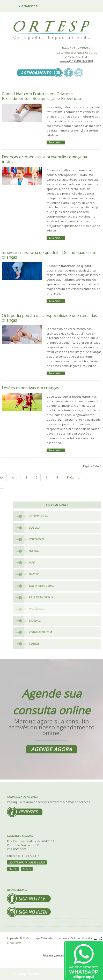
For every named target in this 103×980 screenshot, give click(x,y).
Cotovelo (36, 539)
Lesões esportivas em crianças (31, 388)
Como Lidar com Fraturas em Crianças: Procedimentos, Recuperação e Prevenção (41, 96)
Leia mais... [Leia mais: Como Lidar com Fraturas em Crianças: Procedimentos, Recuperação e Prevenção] (56, 142)
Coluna (34, 528)
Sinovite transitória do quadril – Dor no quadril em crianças (49, 255)
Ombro (34, 574)
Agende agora (51, 749)
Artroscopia (38, 516)
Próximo (73, 477)
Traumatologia (40, 632)
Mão (32, 562)
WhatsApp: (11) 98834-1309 (27, 862)
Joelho (34, 551)
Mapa (27, 869)
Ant (14, 477)
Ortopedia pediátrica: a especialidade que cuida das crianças (49, 318)
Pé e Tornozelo (41, 597)
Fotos (13, 869)
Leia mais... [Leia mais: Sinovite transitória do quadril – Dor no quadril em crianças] (56, 301)
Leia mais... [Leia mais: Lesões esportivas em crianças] (56, 450)
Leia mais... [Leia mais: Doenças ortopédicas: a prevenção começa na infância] (56, 238)
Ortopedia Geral (41, 586)
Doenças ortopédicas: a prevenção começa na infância (44, 159)
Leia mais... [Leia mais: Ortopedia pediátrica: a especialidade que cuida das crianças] (56, 373)
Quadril (35, 621)
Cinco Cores (14, 943)
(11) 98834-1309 (76, 61)
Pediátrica (36, 609)
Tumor (34, 644)
